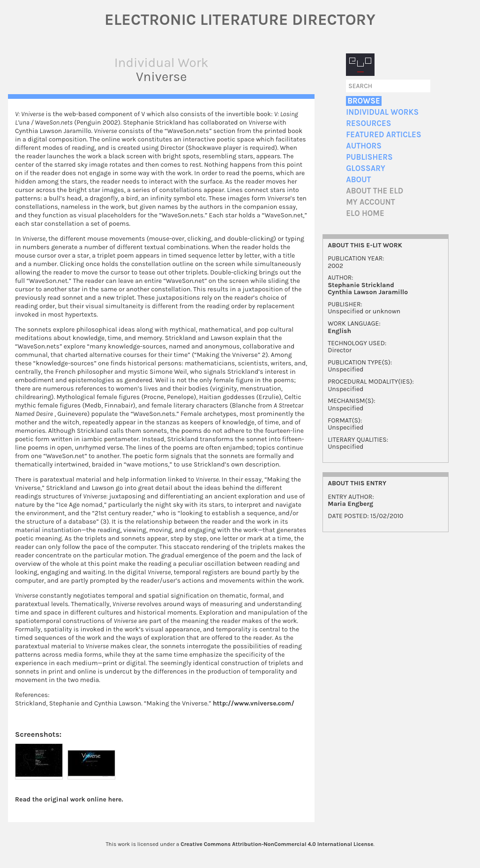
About (358, 180)
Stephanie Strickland (361, 285)
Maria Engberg (350, 504)
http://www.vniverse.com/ (254, 703)
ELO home (365, 213)
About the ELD (375, 191)
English (339, 331)
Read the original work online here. (69, 799)
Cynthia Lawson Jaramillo (368, 292)
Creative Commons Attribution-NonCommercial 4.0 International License (277, 844)
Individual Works (382, 112)
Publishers (369, 157)
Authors (364, 146)
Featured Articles (383, 135)
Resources (368, 123)
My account (371, 202)
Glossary (366, 168)
